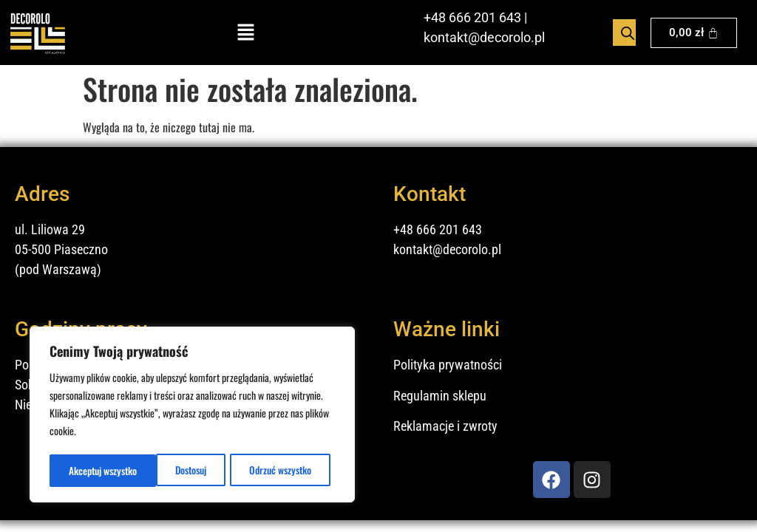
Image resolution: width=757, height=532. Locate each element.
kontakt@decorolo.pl (484, 37)
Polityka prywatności (448, 365)
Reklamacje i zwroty (445, 426)
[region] (192, 416)
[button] (246, 33)
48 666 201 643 (476, 17)
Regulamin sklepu (440, 396)
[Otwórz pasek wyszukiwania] (628, 33)
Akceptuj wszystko (281, 470)
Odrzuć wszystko (173, 470)
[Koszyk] (694, 33)
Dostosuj (84, 470)
